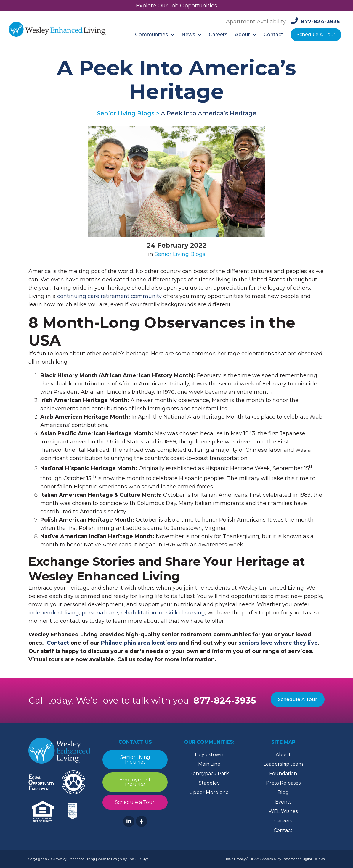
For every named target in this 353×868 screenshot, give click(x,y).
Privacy (240, 859)
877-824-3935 (225, 700)
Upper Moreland (209, 792)
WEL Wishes (283, 811)
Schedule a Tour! (135, 802)
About (283, 755)
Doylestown (209, 755)
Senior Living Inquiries (135, 760)
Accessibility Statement (280, 859)
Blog (283, 792)
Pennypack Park (209, 773)
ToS (228, 859)
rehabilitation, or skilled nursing (163, 613)
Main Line (209, 764)
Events (283, 802)
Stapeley (209, 783)
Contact (283, 830)
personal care (100, 613)
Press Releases (283, 783)
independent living (54, 613)
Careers (283, 821)
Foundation (283, 773)
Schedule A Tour (298, 699)
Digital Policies (313, 859)
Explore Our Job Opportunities (176, 6)
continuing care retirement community (109, 296)
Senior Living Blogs (180, 254)
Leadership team (283, 764)
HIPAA (254, 859)
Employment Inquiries (135, 782)
